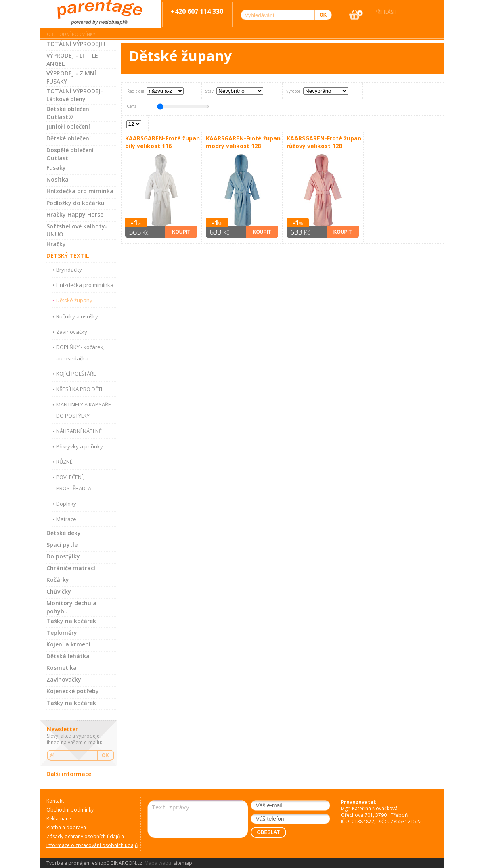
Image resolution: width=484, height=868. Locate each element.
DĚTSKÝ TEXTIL (68, 256)
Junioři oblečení (68, 127)
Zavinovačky (72, 332)
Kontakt (55, 801)
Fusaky (56, 168)
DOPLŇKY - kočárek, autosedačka (80, 353)
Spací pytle (62, 545)
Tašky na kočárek (71, 621)
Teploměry (62, 633)
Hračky (56, 244)
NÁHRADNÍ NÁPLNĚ (79, 431)
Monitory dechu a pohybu (71, 607)
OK (105, 755)
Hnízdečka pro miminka (80, 191)
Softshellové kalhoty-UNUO (77, 230)
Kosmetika (62, 668)
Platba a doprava (66, 827)
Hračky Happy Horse (75, 214)
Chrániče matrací (71, 568)
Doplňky (66, 504)
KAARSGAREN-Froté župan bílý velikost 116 (162, 142)
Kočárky (58, 580)
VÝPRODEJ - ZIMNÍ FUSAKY (71, 77)
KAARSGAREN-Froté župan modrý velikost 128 (243, 142)
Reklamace (59, 819)
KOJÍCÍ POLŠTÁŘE (76, 374)
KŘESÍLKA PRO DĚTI (79, 389)
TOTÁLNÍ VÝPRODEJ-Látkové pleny (75, 95)
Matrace (66, 519)
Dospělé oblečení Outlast (70, 154)
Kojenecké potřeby (73, 691)
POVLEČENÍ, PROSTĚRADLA (74, 483)
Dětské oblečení (69, 138)
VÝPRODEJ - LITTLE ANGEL (72, 60)
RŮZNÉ (64, 462)
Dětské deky (64, 533)
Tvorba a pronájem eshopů (78, 863)
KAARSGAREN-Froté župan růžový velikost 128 (324, 142)
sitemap (183, 863)
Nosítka (58, 179)
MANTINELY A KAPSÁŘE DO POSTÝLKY (84, 410)
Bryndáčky (69, 270)
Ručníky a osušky (77, 316)
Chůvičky (59, 591)
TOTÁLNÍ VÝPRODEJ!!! (76, 44)
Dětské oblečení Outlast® (69, 113)
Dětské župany (74, 300)
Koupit (181, 232)
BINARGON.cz (126, 863)
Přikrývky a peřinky (80, 446)
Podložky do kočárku (75, 203)
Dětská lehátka (68, 656)
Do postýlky (63, 556)
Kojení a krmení (68, 644)
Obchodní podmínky (71, 34)
